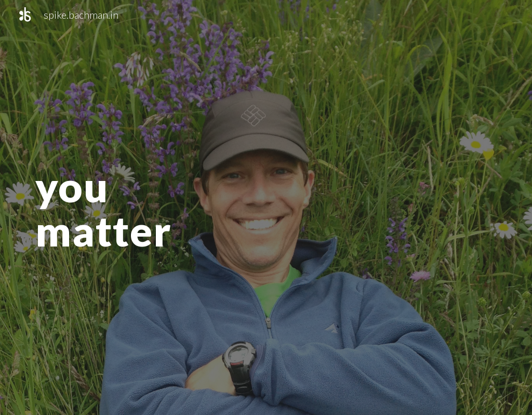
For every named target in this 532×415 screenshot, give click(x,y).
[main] (125, 208)
